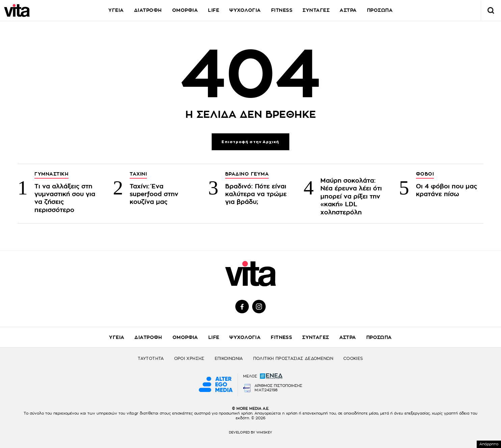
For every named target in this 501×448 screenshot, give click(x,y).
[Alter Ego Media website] (216, 385)
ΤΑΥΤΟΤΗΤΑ (151, 359)
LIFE (214, 10)
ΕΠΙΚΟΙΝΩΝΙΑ (229, 359)
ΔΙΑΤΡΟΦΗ (148, 10)
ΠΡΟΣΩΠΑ (379, 337)
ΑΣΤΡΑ (348, 10)
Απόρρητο (489, 444)
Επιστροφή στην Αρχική (250, 142)
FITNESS (282, 10)
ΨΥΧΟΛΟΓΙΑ (245, 10)
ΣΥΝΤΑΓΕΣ (316, 10)
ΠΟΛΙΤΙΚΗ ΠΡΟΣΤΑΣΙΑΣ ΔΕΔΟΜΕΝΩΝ (293, 359)
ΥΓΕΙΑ (116, 10)
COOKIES (353, 359)
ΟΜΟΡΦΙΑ (185, 10)
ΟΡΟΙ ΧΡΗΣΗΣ (189, 359)
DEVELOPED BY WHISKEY (250, 432)
